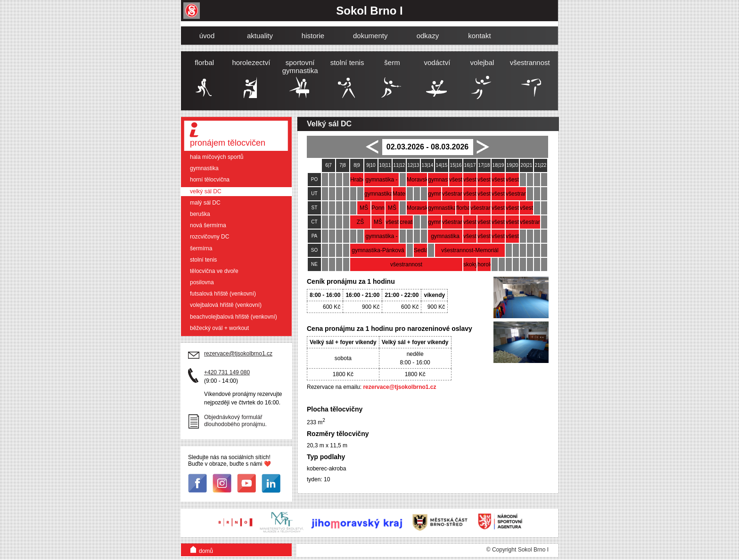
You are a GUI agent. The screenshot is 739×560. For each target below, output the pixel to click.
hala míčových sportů (217, 157)
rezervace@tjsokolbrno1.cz (399, 387)
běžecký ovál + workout (219, 328)
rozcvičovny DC (209, 237)
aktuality (260, 36)
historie (313, 36)
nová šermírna (208, 225)
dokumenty (370, 36)
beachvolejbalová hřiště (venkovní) (234, 317)
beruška (200, 214)
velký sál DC (206, 191)
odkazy (428, 36)
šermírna (201, 248)
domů (202, 549)
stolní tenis (203, 260)
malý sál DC (205, 203)
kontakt (479, 36)
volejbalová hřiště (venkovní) (226, 305)
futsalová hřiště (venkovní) (223, 294)
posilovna (202, 282)
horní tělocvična (210, 180)
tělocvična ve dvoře (214, 271)
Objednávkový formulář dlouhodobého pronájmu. (235, 421)
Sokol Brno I (369, 11)
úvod (207, 36)
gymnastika (204, 168)
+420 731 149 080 (227, 372)
